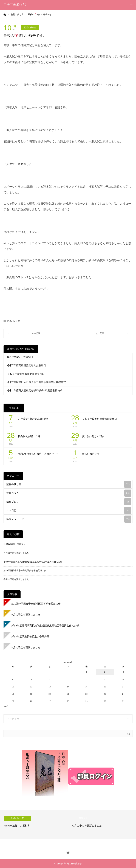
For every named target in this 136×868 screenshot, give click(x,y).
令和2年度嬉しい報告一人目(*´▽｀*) (38, 454)
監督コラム (69, 493)
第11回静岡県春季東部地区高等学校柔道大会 (25, 571)
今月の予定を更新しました (16, 553)
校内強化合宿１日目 (29, 436)
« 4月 (6, 706)
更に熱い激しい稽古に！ (96, 436)
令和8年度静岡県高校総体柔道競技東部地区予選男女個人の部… (46, 626)
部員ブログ (69, 502)
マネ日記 (69, 510)
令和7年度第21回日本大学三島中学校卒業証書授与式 (37, 382)
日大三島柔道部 (15, 5)
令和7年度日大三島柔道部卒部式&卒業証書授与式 (35, 390)
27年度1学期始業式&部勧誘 (33, 419)
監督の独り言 (30, 27)
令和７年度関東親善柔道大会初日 (26, 374)
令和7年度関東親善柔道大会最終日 (27, 365)
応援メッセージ (69, 519)
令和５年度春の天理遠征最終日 (100, 419)
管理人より (84, 818)
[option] (34, 824)
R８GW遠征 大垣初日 (20, 357)
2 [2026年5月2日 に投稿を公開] (105, 672)
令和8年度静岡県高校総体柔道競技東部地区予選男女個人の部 (33, 562)
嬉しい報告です (91, 454)
